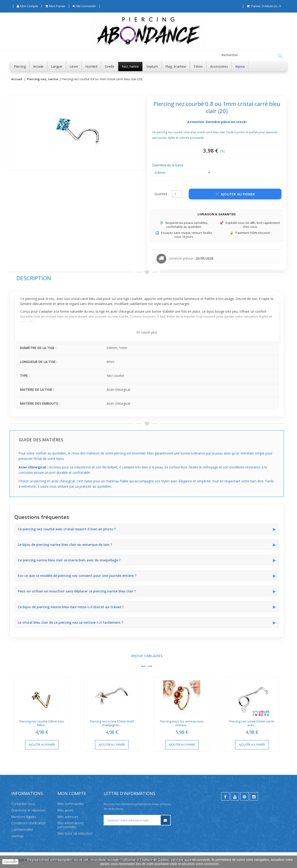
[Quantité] (177, 194)
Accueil (17, 79)
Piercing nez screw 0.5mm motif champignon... (112, 723)
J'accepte (10, 862)
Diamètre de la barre (168, 165)
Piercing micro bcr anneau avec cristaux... (182, 723)
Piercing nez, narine (43, 79)
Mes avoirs (65, 810)
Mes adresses (68, 816)
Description (34, 278)
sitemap (18, 836)
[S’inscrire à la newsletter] (165, 820)
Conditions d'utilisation (29, 823)
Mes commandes (71, 804)
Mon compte (72, 793)
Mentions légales (24, 816)
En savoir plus (147, 332)
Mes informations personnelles (71, 825)
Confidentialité (22, 829)
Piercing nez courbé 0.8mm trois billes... (42, 723)
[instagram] (254, 796)
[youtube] (235, 796)
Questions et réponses (29, 810)
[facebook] (225, 796)
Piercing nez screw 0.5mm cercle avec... (252, 723)
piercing (31, 299)
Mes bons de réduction (75, 833)
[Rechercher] (280, 56)
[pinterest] (244, 796)
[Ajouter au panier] (235, 194)
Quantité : (162, 194)
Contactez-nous (23, 804)
